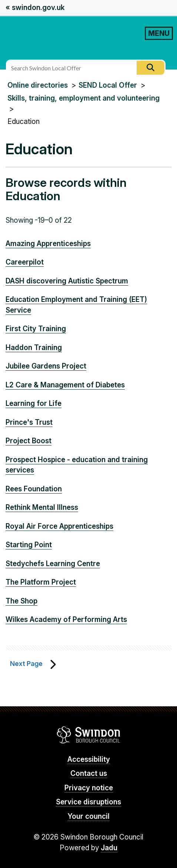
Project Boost (29, 441)
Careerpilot (25, 262)
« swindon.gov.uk (35, 8)
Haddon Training (34, 348)
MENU (159, 33)
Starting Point (29, 545)
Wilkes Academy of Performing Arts (66, 620)
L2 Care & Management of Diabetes (65, 385)
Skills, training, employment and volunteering (84, 98)
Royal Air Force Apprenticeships (59, 526)
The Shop (21, 601)
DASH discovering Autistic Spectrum (67, 281)
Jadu (109, 848)
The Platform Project (41, 582)
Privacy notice (89, 788)
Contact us (89, 773)
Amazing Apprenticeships (48, 244)
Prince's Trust (29, 422)
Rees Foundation (34, 489)
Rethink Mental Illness (42, 507)
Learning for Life (34, 403)
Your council (89, 816)
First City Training (36, 329)
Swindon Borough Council (89, 735)
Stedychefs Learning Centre (53, 564)
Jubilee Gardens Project (46, 366)
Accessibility (89, 759)
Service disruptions (88, 802)
